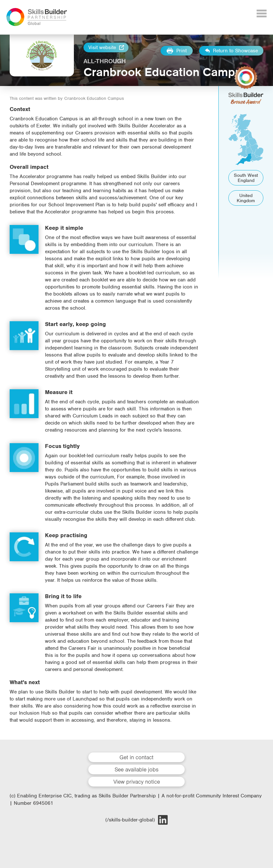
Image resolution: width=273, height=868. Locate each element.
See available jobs (136, 769)
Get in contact (136, 757)
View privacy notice (137, 782)
